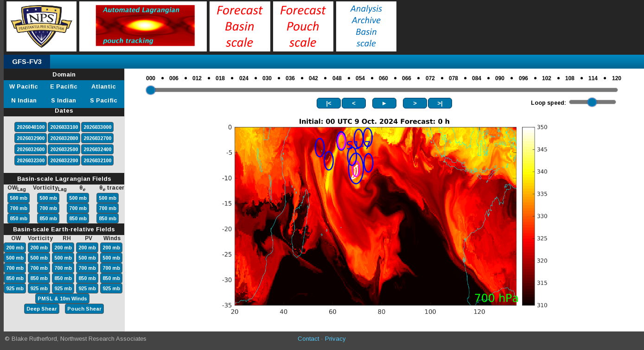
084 (477, 78)
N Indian (24, 100)
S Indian (64, 100)
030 (267, 78)
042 (313, 78)
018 (220, 78)
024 (244, 78)
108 (570, 78)
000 (151, 78)
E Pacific (64, 86)
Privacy (335, 339)
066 (407, 78)
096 (523, 78)
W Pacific (24, 86)
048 (337, 78)
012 (197, 78)
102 (547, 78)
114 (593, 78)
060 (383, 78)
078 (453, 78)
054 (360, 78)
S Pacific (104, 100)
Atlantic (104, 86)
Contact (308, 339)
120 (617, 78)
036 (290, 78)
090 (500, 78)
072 (430, 78)
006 (174, 78)
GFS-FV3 (27, 61)
